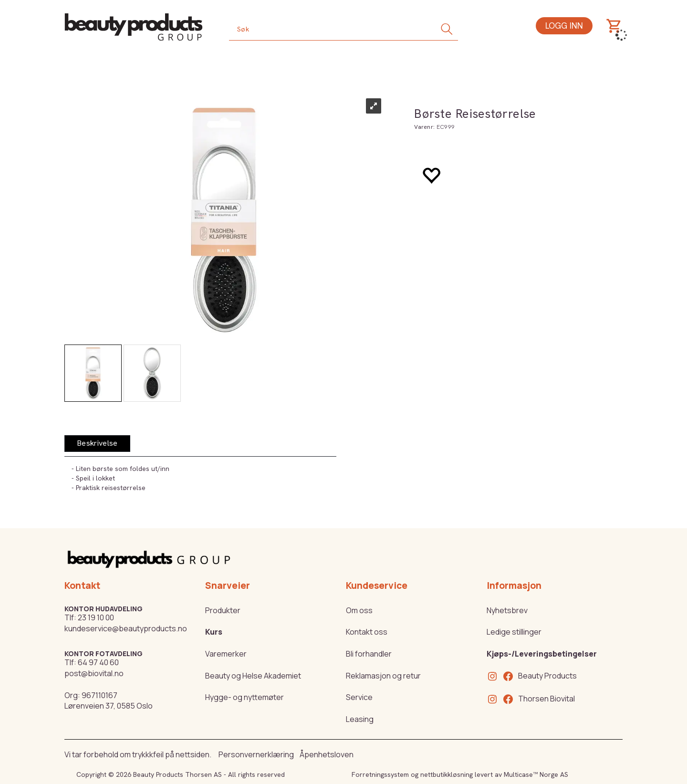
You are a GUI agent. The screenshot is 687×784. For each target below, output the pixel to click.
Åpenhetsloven (327, 754)
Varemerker (226, 654)
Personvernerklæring (256, 754)
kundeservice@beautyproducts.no (126, 628)
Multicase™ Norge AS (536, 774)
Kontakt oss (367, 632)
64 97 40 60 (98, 662)
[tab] (97, 444)
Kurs (214, 632)
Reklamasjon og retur (383, 676)
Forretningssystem (380, 774)
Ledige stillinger (514, 632)
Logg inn (564, 26)
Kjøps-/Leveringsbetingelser (542, 654)
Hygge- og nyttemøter (245, 697)
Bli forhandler (369, 654)
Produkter (223, 610)
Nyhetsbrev (507, 610)
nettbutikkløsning (447, 774)
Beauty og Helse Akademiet (253, 676)
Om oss (359, 610)
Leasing (360, 719)
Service (359, 697)
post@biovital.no (94, 673)
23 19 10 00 (96, 617)
